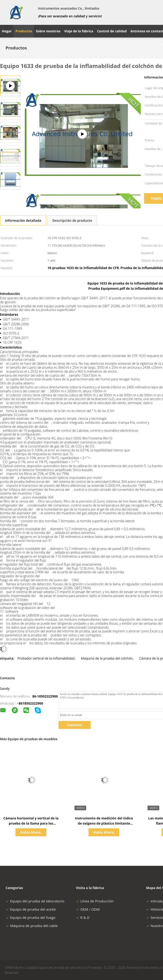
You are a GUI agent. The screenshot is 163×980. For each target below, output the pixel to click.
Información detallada (23, 220)
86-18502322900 (45, 696)
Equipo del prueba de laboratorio (35, 901)
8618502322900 (31, 703)
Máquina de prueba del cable (32, 926)
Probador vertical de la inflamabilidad (46, 658)
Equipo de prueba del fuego (31, 917)
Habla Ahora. (31, 832)
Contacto (75, 725)
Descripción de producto (72, 220)
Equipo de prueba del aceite (31, 909)
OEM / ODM (88, 909)
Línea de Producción (95, 901)
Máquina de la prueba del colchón (107, 658)
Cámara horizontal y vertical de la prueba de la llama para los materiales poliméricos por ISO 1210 (31, 823)
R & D (83, 917)
